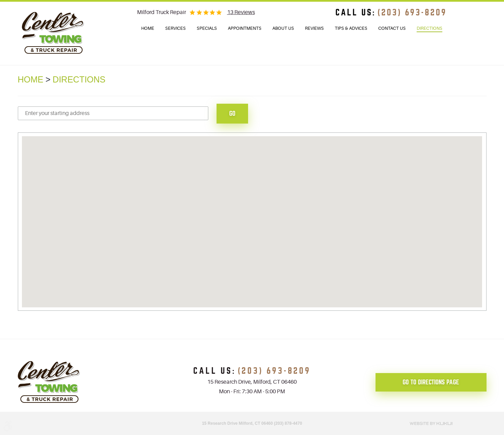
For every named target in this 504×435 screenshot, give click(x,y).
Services (175, 28)
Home (148, 28)
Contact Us (392, 28)
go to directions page (431, 382)
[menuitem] (148, 28)
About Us (283, 28)
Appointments (245, 28)
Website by (431, 423)
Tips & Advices (351, 28)
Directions (429, 28)
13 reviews (241, 12)
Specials (207, 28)
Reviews (314, 28)
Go (232, 113)
